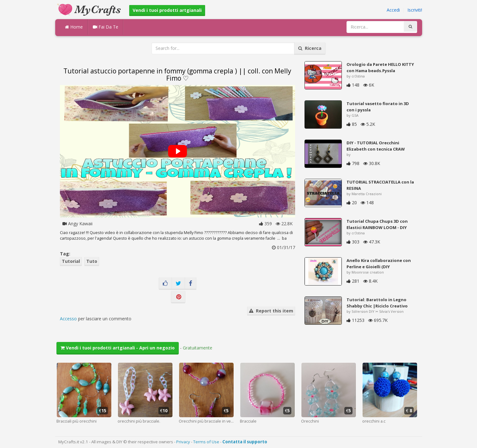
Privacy (183, 442)
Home (74, 27)
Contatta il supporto (245, 442)
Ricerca (310, 48)
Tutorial (71, 261)
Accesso (68, 319)
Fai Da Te (106, 27)
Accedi (393, 10)
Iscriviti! (415, 10)
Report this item (271, 311)
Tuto (92, 261)
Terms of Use (206, 442)
